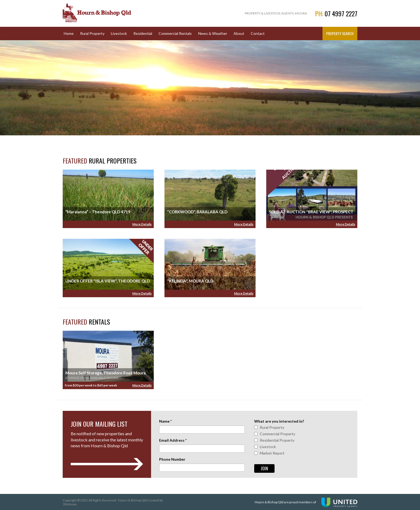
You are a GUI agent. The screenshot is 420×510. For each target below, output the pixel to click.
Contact (258, 33)
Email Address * (173, 440)
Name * (165, 421)
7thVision (70, 504)
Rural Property (92, 33)
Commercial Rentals (175, 33)
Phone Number (172, 459)
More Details (142, 224)
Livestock (119, 33)
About (239, 33)
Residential (143, 33)
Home (69, 33)
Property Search (340, 33)
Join (264, 468)
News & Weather (213, 33)
